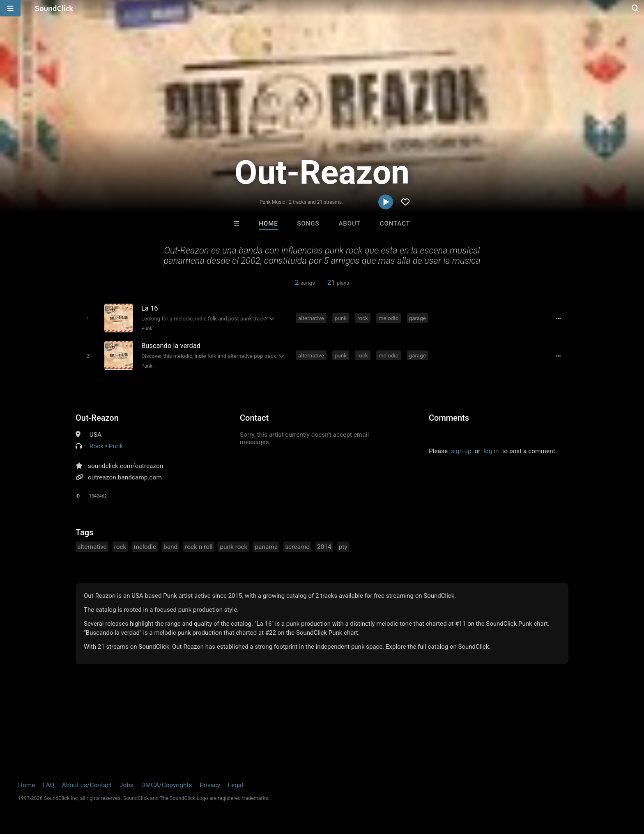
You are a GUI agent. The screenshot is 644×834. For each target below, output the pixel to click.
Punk (147, 329)
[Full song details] (558, 319)
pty (343, 547)
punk (341, 318)
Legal (236, 785)
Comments (449, 418)
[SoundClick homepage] (54, 8)
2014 (324, 547)
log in (491, 451)
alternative (311, 318)
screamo (297, 547)
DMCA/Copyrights (167, 785)
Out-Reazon (97, 418)
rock (363, 318)
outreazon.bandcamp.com (125, 477)
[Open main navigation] (10, 8)
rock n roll (199, 547)
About (349, 223)
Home (268, 223)
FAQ (48, 785)
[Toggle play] (88, 319)
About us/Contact (87, 785)
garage (417, 318)
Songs (308, 223)
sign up (461, 451)
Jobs (126, 785)
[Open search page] (636, 8)
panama (266, 547)
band (170, 547)
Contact (395, 223)
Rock (97, 446)
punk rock (233, 547)
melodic (389, 318)
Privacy (210, 785)
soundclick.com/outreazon (125, 466)
